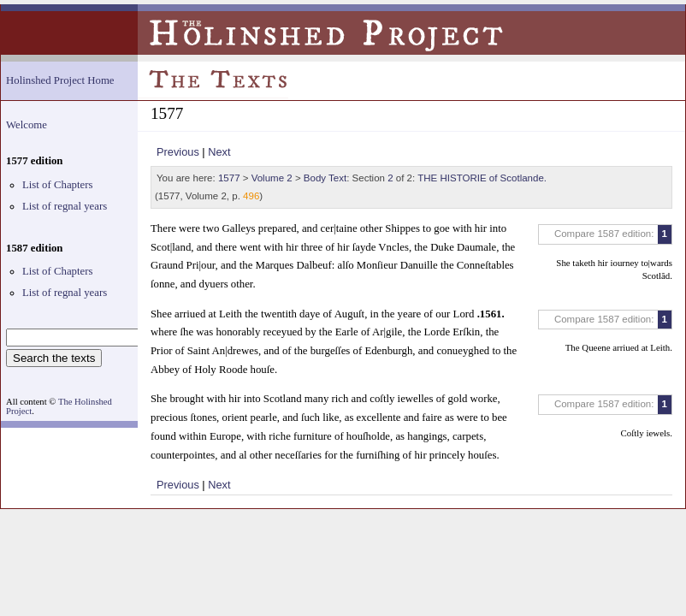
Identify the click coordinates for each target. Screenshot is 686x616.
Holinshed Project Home (60, 80)
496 (251, 196)
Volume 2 (272, 178)
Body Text (325, 178)
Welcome (27, 125)
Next (219, 152)
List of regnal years (65, 206)
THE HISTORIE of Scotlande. (482, 178)
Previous (178, 152)
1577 (229, 178)
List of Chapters (57, 185)
